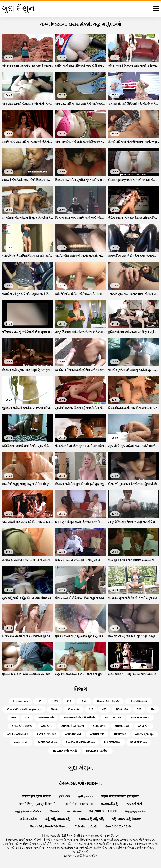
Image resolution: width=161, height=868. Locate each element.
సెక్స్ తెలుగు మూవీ (86, 826)
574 (153, 709)
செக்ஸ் (54, 811)
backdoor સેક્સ (47, 742)
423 (91, 709)
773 (27, 718)
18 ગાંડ (84, 701)
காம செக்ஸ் (74, 811)
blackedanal (112, 742)
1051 (40, 701)
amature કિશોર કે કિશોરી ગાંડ (79, 718)
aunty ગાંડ (120, 734)
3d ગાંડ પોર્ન (74, 709)
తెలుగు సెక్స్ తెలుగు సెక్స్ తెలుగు (49, 826)
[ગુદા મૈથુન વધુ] (156, 9)
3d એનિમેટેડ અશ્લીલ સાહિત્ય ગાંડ (24, 709)
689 (14, 718)
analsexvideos (140, 718)
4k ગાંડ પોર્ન (122, 709)
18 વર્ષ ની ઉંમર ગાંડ (139, 701)
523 (139, 709)
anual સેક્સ (122, 726)
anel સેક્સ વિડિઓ (22, 726)
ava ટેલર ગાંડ (21, 742)
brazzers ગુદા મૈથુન (97, 751)
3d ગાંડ (55, 709)
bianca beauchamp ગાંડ (80, 742)
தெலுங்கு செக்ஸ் (136, 811)
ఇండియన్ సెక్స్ (110, 804)
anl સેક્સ (47, 726)
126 (69, 701)
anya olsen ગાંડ (46, 734)
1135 (55, 701)
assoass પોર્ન (73, 734)
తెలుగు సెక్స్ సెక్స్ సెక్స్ (91, 819)
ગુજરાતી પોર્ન (134, 804)
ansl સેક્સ (99, 726)
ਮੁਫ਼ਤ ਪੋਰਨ (65, 796)
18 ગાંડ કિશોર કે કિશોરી (108, 701)
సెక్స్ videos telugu (103, 811)
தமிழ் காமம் (86, 796)
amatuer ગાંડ (46, 718)
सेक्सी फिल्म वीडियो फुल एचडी (120, 796)
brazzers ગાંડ (139, 742)
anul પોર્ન (144, 726)
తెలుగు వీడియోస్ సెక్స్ (118, 826)
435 (105, 709)
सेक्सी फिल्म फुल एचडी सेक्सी (37, 804)
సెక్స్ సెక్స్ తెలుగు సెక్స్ (58, 819)
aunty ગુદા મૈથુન (144, 734)
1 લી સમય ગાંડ (20, 701)
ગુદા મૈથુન (69, 856)
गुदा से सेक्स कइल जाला (78, 804)
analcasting (113, 718)
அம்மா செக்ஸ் (29, 819)
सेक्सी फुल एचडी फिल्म (37, 796)
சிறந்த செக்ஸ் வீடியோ (28, 811)
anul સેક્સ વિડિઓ (18, 734)
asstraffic (97, 734)
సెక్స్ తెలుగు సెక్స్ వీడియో (126, 819)
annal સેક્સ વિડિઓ (73, 726)
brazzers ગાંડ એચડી (65, 751)
